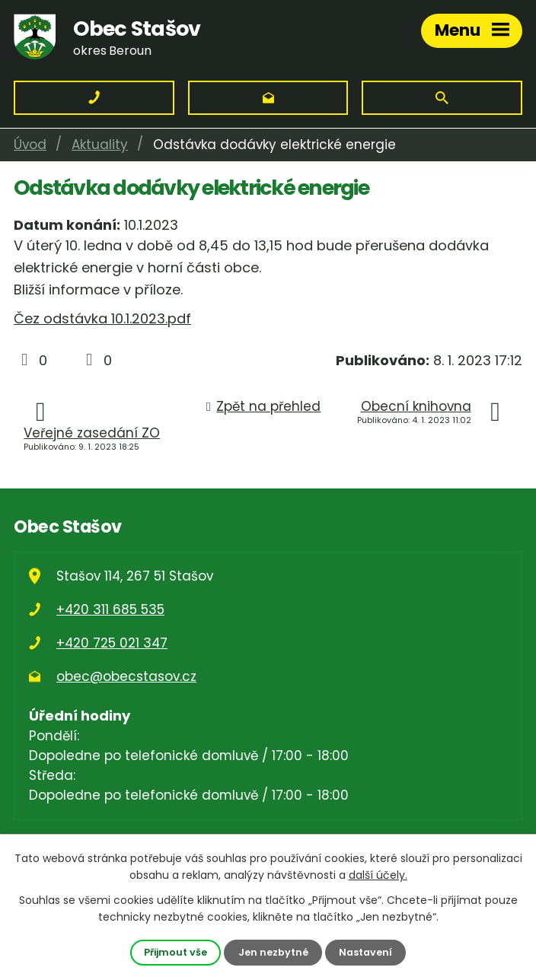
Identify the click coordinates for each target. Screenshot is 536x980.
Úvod (30, 145)
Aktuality (100, 145)
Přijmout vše (175, 952)
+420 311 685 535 (110, 609)
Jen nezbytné (273, 952)
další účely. (378, 875)
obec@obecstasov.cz (126, 676)
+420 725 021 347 (112, 643)
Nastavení (365, 952)
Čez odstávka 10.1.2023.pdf (102, 318)
